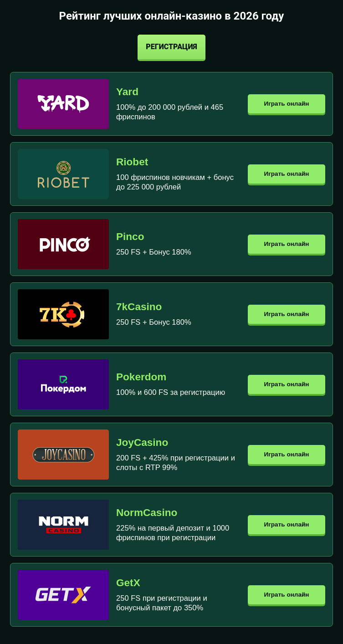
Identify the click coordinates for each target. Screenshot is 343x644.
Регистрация (171, 47)
